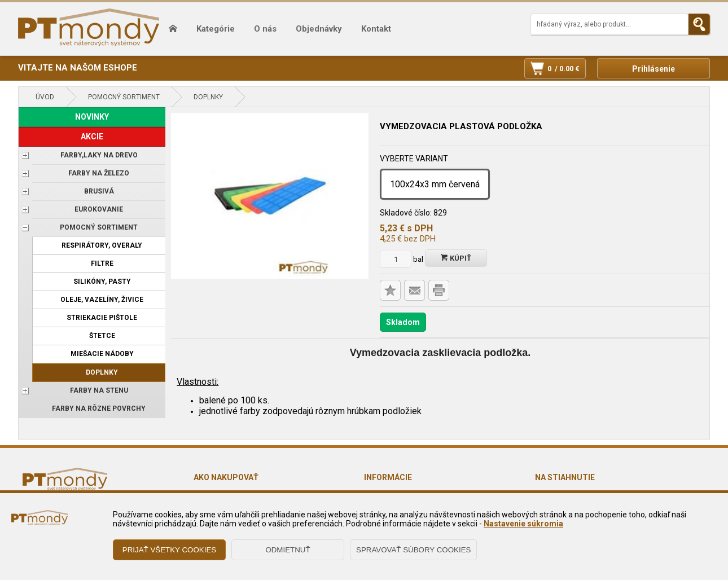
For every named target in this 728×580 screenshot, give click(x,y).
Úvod (45, 97)
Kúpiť (456, 258)
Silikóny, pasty (102, 282)
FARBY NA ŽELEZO (99, 173)
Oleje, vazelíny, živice (102, 300)
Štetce (102, 336)
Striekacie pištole (102, 318)
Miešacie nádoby (102, 354)
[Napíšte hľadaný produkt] (609, 24)
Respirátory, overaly (102, 245)
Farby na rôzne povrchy (99, 408)
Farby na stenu (99, 390)
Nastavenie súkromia (523, 524)
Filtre (102, 263)
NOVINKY (92, 117)
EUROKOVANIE (99, 209)
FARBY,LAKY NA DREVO (99, 155)
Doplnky (208, 97)
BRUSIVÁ (99, 191)
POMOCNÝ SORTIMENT (124, 97)
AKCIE (92, 137)
